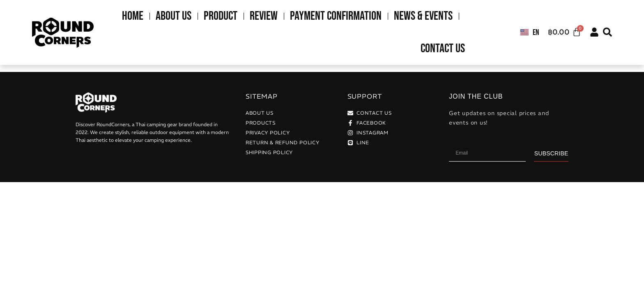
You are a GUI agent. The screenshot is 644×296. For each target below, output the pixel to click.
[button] (607, 32)
